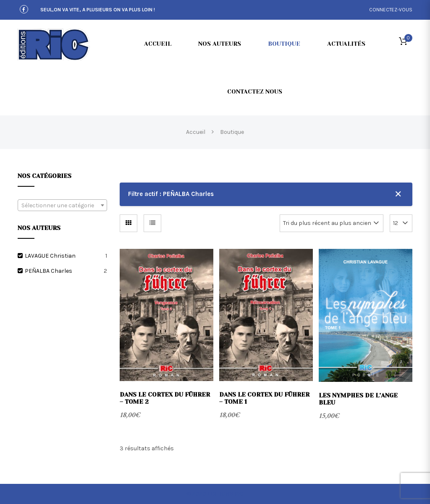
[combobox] (62, 205)
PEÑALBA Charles (49, 271)
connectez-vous (391, 10)
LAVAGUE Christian (50, 256)
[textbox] (62, 206)
